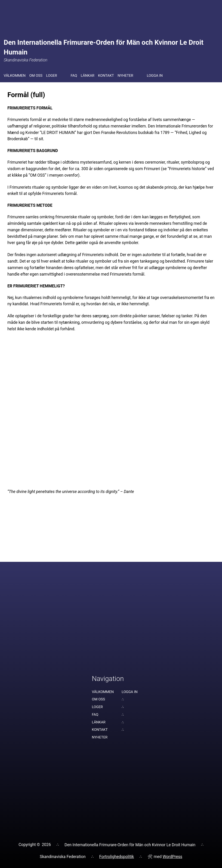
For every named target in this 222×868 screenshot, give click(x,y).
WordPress (172, 857)
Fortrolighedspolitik (117, 857)
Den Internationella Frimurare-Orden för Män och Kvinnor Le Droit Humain (130, 845)
